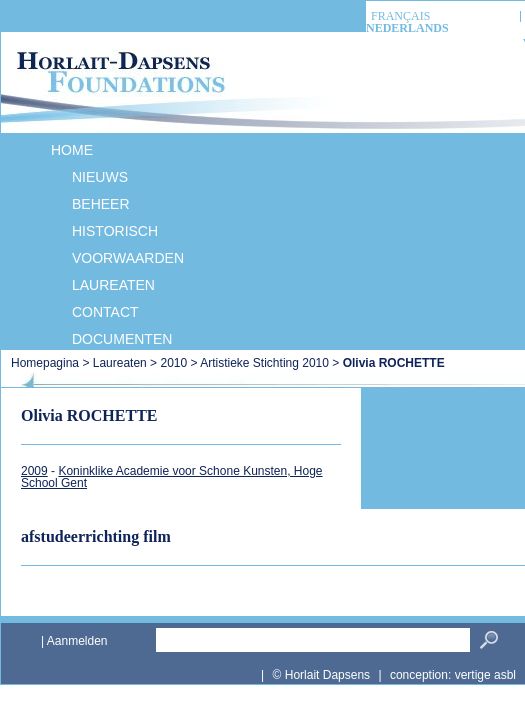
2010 (173, 363)
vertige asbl (485, 675)
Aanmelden (77, 641)
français (400, 16)
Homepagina (46, 363)
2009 (34, 471)
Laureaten (120, 363)
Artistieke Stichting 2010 (264, 363)
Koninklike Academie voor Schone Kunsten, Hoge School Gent (172, 477)
